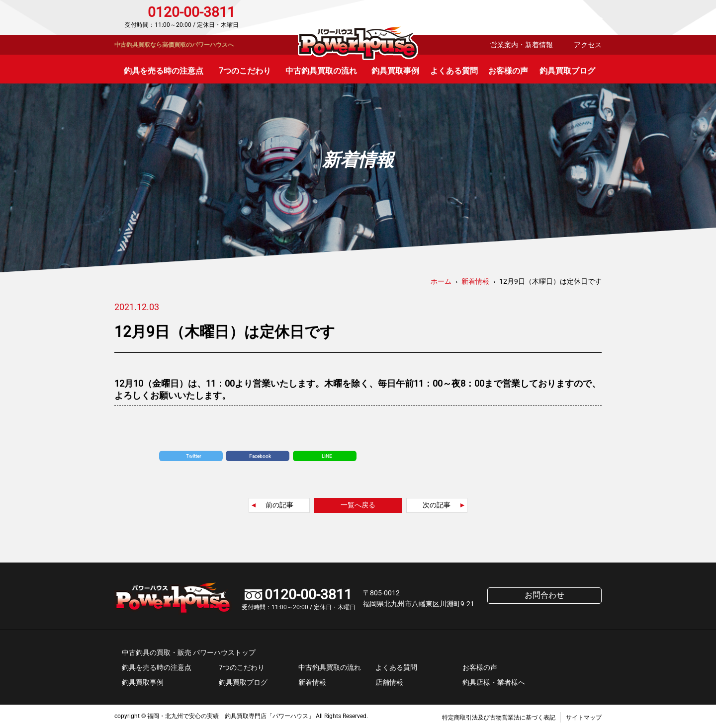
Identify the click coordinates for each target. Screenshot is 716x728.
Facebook (260, 456)
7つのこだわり (245, 71)
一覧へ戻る (358, 505)
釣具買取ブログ (567, 71)
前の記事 (279, 505)
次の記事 (437, 505)
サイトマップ (584, 718)
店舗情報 (389, 682)
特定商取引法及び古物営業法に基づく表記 (499, 718)
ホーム (441, 281)
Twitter (193, 456)
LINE (327, 456)
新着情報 (312, 682)
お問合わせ (559, 17)
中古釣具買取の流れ (321, 71)
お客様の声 (508, 71)
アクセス (588, 45)
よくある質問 (454, 71)
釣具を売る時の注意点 (164, 71)
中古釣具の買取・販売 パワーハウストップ (189, 652)
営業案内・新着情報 (522, 45)
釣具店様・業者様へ (494, 682)
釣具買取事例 (395, 71)
